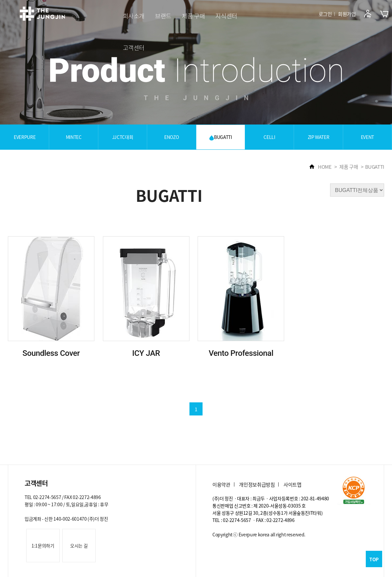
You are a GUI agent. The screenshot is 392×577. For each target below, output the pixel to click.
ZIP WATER (319, 137)
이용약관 (221, 485)
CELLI (269, 137)
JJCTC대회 (123, 137)
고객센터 (134, 48)
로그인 (325, 14)
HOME (320, 167)
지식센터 (226, 16)
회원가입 (347, 14)
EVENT (367, 137)
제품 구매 (193, 16)
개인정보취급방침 (257, 485)
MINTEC (74, 137)
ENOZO (171, 137)
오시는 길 (79, 546)
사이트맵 (293, 485)
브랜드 (163, 16)
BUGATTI (221, 137)
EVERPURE (25, 137)
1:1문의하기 (43, 546)
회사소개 (134, 16)
